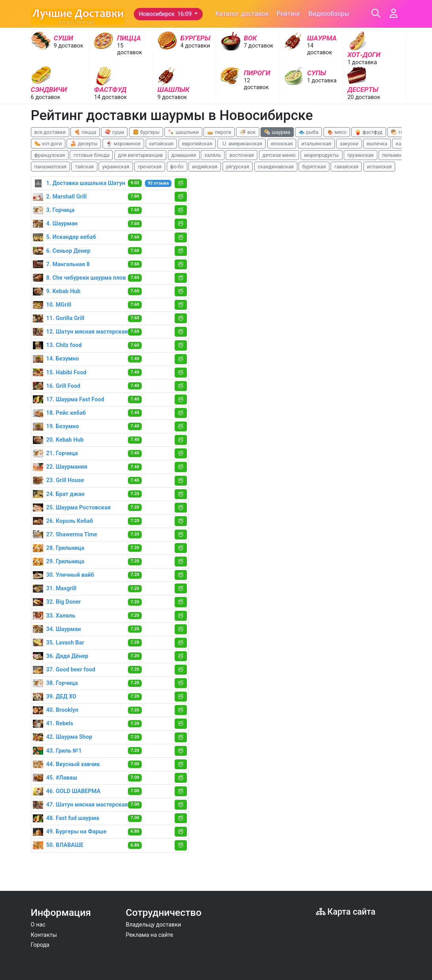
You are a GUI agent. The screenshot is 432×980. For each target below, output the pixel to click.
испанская (379, 167)
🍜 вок (247, 132)
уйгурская (238, 167)
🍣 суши (114, 132)
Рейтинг (289, 14)
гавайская (346, 167)
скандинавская (276, 167)
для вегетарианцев (140, 155)
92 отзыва (158, 183)
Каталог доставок (242, 14)
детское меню (279, 155)
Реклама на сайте (150, 935)
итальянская (316, 144)
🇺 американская (242, 144)
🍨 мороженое (123, 144)
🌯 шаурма (277, 132)
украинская (116, 167)
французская (50, 155)
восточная (242, 155)
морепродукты (322, 155)
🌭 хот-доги (48, 144)
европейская (197, 144)
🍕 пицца (85, 132)
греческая (150, 167)
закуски (349, 144)
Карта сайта (346, 912)
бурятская (314, 167)
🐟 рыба (308, 132)
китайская (161, 144)
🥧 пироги (219, 132)
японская (282, 144)
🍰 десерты (84, 144)
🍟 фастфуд (369, 132)
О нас (38, 925)
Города (40, 945)
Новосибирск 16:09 (166, 14)
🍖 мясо (337, 132)
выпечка (377, 144)
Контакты (44, 935)
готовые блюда (91, 155)
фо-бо (177, 167)
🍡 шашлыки (183, 132)
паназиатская (50, 167)
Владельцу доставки (154, 925)
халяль (212, 155)
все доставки (50, 132)
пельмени (394, 155)
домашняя (184, 155)
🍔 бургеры (146, 132)
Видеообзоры (329, 14)
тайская (84, 167)
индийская (205, 167)
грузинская (360, 155)
